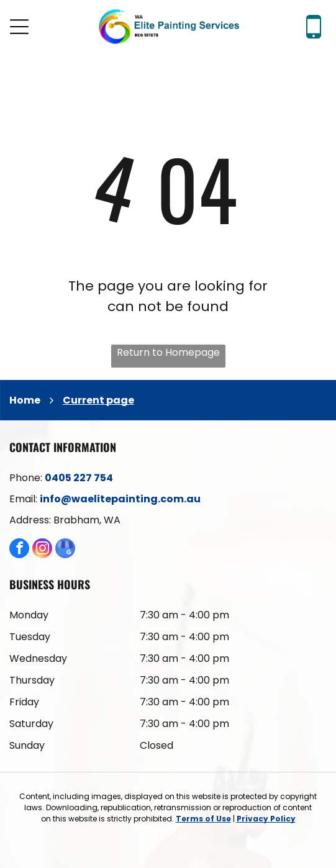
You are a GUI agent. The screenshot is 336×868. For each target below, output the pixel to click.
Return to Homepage (168, 352)
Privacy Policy (266, 819)
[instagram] (42, 550)
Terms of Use (203, 819)
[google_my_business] (65, 550)
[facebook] (19, 550)
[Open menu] (19, 27)
